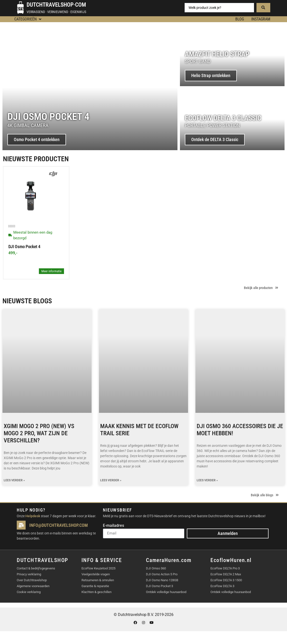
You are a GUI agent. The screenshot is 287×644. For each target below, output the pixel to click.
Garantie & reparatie (95, 586)
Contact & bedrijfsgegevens (36, 568)
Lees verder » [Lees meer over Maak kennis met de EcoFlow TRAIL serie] (111, 480)
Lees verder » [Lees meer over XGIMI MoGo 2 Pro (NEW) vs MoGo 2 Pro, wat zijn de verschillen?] (14, 480)
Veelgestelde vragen (96, 574)
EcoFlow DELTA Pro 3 (225, 568)
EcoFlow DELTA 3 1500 (226, 580)
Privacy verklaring (29, 574)
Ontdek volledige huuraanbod (166, 592)
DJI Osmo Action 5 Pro (162, 574)
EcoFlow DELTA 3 (222, 586)
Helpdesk (33, 516)
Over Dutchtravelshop (32, 580)
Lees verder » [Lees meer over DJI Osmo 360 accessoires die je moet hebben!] (207, 480)
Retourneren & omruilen (98, 580)
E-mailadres (113, 526)
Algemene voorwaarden (33, 586)
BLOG (240, 19)
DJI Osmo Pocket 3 (159, 586)
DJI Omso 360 (156, 568)
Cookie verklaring (29, 592)
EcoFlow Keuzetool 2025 (98, 568)
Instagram (261, 19)
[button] (28, 19)
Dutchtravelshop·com (56, 5)
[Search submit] (263, 8)
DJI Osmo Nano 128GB (162, 580)
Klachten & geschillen (96, 592)
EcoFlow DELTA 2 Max (226, 574)
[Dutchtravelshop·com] (20, 8)
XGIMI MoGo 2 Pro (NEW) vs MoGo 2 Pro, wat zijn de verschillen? (39, 433)
